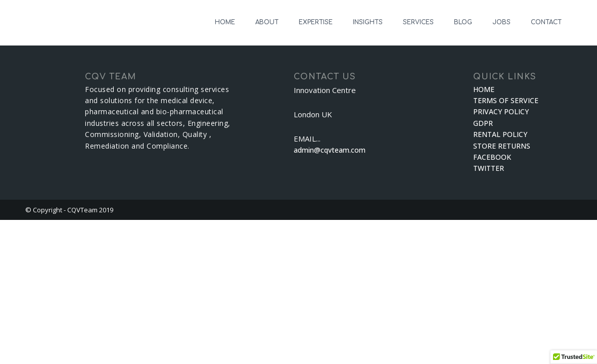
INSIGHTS (368, 22)
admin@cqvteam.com (330, 150)
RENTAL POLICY (500, 134)
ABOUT (267, 22)
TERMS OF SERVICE (506, 100)
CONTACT (546, 22)
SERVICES (418, 22)
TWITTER (489, 168)
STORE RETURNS (502, 146)
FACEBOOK (492, 157)
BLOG (463, 22)
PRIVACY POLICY (501, 111)
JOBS (501, 22)
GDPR (483, 123)
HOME (225, 22)
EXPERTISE (316, 22)
